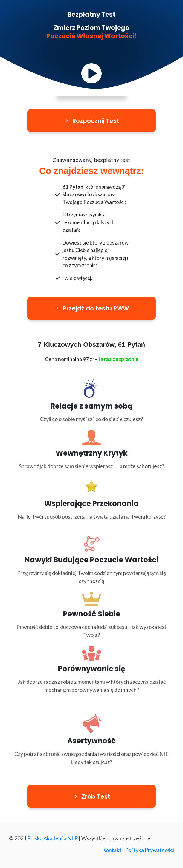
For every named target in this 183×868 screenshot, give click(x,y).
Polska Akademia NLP (52, 838)
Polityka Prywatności (150, 850)
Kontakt (112, 850)
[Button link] (91, 121)
